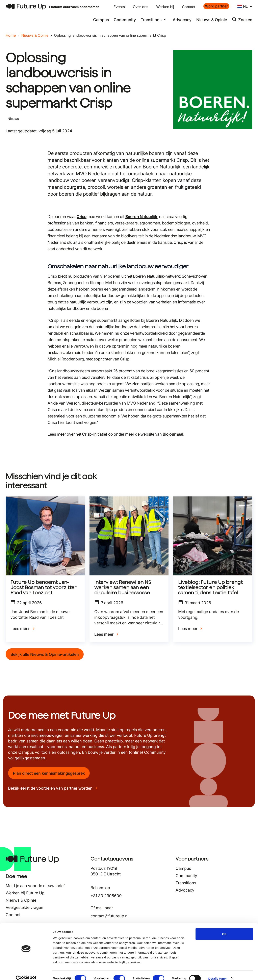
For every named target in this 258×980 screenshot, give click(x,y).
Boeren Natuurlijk (141, 217)
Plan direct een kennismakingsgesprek (49, 773)
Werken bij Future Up (25, 893)
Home (11, 35)
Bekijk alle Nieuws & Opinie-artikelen (45, 654)
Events (119, 7)
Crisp (82, 217)
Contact (189, 7)
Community (125, 20)
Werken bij (165, 7)
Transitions (186, 883)
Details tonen (218, 972)
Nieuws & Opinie (212, 20)
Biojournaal (173, 434)
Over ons (140, 7)
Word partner (216, 6)
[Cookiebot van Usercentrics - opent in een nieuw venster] (26, 972)
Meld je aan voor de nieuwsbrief (35, 886)
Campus (101, 20)
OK (224, 928)
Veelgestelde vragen (24, 907)
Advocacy (182, 20)
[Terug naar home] (26, 7)
